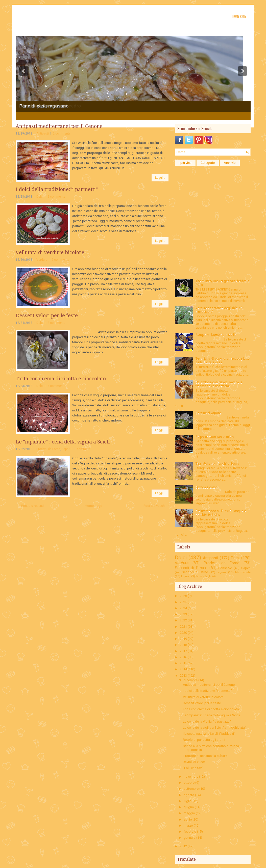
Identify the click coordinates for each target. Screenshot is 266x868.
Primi (235, 558)
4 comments (56, 386)
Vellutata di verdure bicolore (50, 252)
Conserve (225, 568)
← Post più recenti (30, 506)
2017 (183, 651)
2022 (183, 620)
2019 (183, 639)
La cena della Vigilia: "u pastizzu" (207, 721)
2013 (183, 676)
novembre (191, 777)
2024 (183, 608)
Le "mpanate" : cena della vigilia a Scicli (63, 442)
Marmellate (243, 572)
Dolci (40, 197)
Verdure (42, 260)
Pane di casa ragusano (44, 106)
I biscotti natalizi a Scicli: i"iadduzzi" (209, 734)
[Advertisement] (213, 200)
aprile (188, 819)
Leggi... (160, 178)
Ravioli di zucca (194, 762)
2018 (183, 645)
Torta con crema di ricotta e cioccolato (61, 379)
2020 (183, 633)
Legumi (222, 572)
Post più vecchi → (156, 506)
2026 (183, 596)
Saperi (66, 449)
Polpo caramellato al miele (215, 437)
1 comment (82, 449)
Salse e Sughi (204, 576)
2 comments (62, 134)
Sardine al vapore (208, 413)
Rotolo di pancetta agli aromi (204, 740)
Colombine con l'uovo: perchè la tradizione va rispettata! (219, 384)
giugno (189, 807)
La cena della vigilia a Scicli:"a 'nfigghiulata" (214, 728)
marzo (188, 825)
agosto (189, 795)
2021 (183, 627)
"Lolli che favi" (193, 768)
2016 (183, 657)
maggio (189, 813)
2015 (183, 663)
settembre (191, 789)
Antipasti (43, 134)
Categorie (208, 163)
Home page (239, 16)
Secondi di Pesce (191, 568)
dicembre (191, 680)
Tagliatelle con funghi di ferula (217, 464)
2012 (183, 846)
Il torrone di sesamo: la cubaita (205, 756)
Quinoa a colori (207, 487)
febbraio (190, 832)
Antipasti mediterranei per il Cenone (59, 126)
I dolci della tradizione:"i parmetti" (57, 189)
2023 (183, 614)
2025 (183, 602)
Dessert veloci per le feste (47, 315)
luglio (188, 801)
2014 (183, 669)
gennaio (190, 838)
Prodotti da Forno (48, 449)
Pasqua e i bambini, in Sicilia (216, 335)
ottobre (189, 783)
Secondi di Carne (195, 572)
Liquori (186, 576)
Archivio (230, 163)
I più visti (185, 163)
